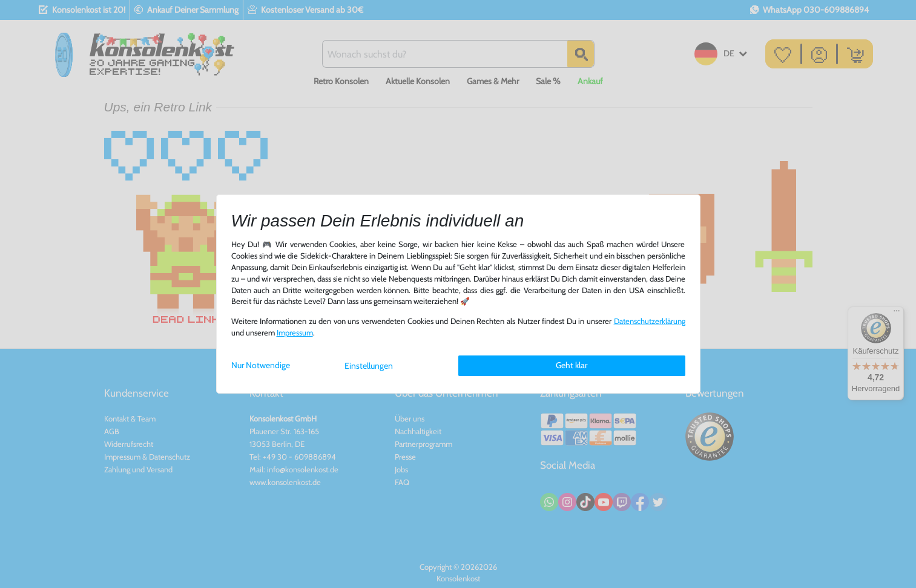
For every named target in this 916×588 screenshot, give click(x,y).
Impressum (295, 333)
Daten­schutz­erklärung (650, 321)
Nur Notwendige (261, 365)
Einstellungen (369, 366)
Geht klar (572, 365)
